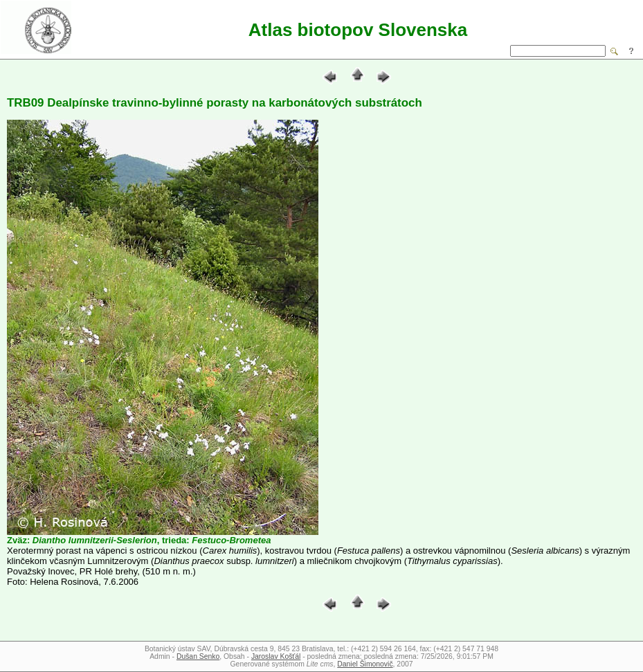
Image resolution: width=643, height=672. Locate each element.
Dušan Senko (198, 656)
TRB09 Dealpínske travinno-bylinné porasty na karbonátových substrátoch (215, 103)
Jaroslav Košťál (276, 656)
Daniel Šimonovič (365, 664)
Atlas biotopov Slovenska (358, 30)
